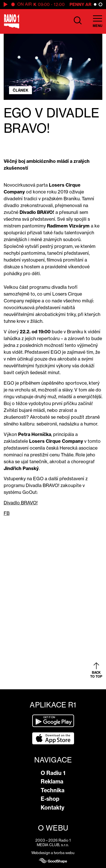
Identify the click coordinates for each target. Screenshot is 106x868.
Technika (53, 790)
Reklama (52, 781)
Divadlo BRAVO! (21, 503)
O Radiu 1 (53, 773)
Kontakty (53, 808)
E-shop (50, 799)
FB (7, 513)
